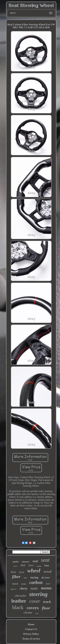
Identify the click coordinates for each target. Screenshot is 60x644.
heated (15, 584)
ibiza (13, 572)
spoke (15, 566)
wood (48, 572)
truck (47, 602)
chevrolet (20, 596)
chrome (28, 613)
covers (33, 608)
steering (38, 594)
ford (48, 584)
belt (25, 578)
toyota (39, 566)
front (22, 572)
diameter (26, 562)
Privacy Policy (31, 634)
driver (46, 578)
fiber (16, 577)
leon (47, 565)
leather (19, 601)
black (18, 607)
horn (31, 565)
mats (34, 588)
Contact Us (31, 629)
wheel (34, 571)
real (35, 561)
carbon (36, 582)
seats (24, 584)
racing (34, 577)
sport (13, 589)
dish (23, 565)
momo (46, 588)
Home (31, 624)
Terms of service (31, 639)
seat (45, 560)
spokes (16, 562)
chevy (23, 588)
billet (37, 613)
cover (35, 601)
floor (46, 608)
